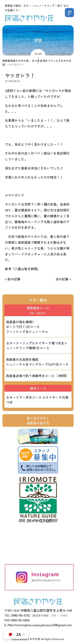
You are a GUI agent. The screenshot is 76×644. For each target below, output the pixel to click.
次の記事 (62, 279)
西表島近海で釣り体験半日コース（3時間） (38, 376)
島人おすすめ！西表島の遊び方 (38, 420)
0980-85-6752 (21, 615)
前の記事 (14, 279)
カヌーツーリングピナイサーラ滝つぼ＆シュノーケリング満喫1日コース (37, 345)
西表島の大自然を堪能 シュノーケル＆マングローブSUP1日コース (37, 362)
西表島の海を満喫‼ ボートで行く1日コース (27, 327)
